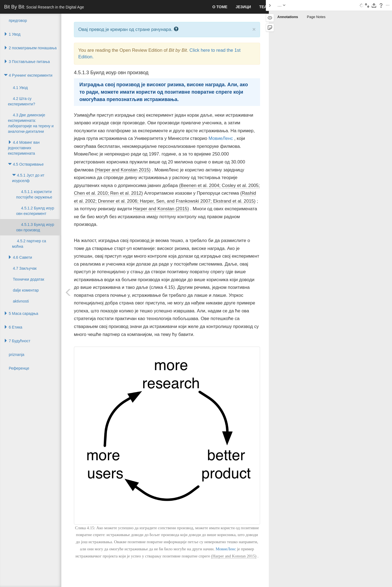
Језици (243, 7)
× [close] (254, 29)
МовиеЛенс (221, 138)
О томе (220, 7)
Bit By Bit (44, 7)
